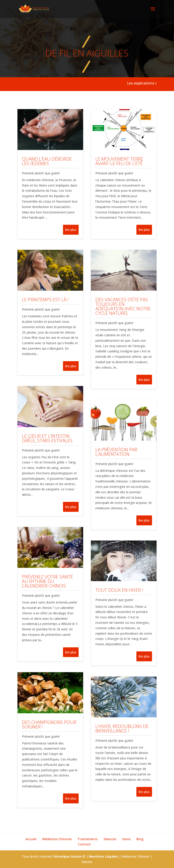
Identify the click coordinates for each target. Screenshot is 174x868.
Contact (84, 844)
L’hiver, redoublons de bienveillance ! (122, 729)
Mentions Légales (103, 856)
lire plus (71, 230)
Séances (110, 839)
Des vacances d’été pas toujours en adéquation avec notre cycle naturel (123, 306)
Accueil (31, 839)
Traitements (88, 839)
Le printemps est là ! (45, 300)
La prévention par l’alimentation (116, 452)
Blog (140, 839)
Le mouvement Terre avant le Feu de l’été (119, 161)
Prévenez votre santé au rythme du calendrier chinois (47, 581)
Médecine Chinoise (57, 839)
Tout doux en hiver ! (119, 590)
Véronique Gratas (67, 856)
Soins (126, 839)
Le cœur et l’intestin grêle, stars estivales (47, 438)
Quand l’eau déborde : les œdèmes (48, 161)
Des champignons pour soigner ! (49, 724)
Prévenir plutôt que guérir (41, 173)
